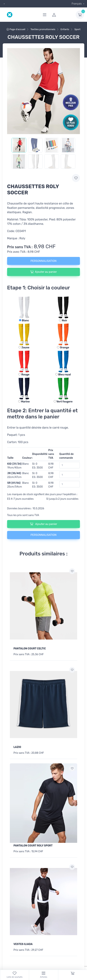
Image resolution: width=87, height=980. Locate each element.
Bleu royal (63, 375)
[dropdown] (4, 4)
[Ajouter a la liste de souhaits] (72, 571)
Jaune (24, 348)
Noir (63, 321)
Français (77, 4)
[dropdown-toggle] (80, 15)
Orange (63, 348)
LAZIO (17, 747)
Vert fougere (63, 402)
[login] (62, 15)
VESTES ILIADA (23, 944)
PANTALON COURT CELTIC (30, 649)
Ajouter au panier (43, 272)
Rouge (24, 375)
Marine (24, 402)
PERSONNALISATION (44, 261)
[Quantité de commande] (70, 465)
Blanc (24, 321)
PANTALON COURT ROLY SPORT (33, 846)
